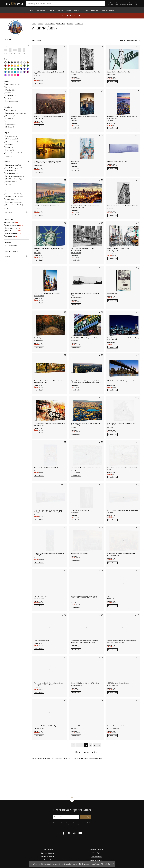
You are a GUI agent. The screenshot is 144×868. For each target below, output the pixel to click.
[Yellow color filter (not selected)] (18, 66)
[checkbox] (12, 84)
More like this (39, 83)
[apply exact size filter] (27, 212)
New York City (79, 24)
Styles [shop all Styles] (69, 10)
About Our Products (96, 849)
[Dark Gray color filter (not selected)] (12, 62)
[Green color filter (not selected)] (12, 69)
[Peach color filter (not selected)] (15, 66)
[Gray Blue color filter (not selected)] (9, 72)
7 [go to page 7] (91, 745)
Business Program (96, 856)
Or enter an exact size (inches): (13, 209)
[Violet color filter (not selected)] (24, 72)
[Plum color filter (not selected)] (28, 72)
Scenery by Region (50, 24)
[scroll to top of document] (72, 802)
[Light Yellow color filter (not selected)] (21, 66)
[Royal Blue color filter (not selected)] (28, 69)
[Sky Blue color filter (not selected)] (18, 72)
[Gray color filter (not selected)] (15, 62)
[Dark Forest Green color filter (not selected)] (24, 66)
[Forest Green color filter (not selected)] (28, 66)
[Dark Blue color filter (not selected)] (21, 69)
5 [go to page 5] (82, 745)
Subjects (40, 24)
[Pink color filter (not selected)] (15, 75)
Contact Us (48, 860)
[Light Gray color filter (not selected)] (18, 62)
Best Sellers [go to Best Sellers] (41, 10)
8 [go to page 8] (95, 745)
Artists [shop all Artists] (85, 10)
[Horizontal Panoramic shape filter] (15, 50)
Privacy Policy (106, 864)
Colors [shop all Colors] (61, 10)
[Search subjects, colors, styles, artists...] (66, 4)
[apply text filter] (27, 256)
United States (61, 24)
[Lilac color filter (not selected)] (9, 75)
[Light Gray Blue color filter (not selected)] (12, 72)
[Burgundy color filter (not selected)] (5, 66)
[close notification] (113, 863)
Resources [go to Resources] (95, 10)
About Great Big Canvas (96, 853)
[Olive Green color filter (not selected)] (5, 69)
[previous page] (73, 745)
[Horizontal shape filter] (6, 50)
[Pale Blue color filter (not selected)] (21, 72)
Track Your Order (48, 849)
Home (34, 24)
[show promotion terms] (72, 16)
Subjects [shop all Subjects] (52, 10)
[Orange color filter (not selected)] (12, 66)
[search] (103, 4)
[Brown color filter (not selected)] (28, 62)
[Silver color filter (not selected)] (21, 62)
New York (70, 24)
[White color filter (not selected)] (24, 62)
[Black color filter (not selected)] (9, 62)
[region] (17, 152)
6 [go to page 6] (86, 745)
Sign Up (86, 817)
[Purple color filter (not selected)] (5, 75)
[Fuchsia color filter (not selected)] (18, 75)
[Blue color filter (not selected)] (5, 72)
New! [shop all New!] (31, 10)
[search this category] (17, 256)
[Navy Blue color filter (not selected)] (18, 69)
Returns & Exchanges (48, 853)
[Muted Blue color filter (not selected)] (24, 69)
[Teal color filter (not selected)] (15, 72)
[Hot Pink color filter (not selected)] (12, 75)
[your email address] (66, 817)
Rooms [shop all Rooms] (77, 10)
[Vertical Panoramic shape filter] (24, 50)
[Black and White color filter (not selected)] (5, 62)
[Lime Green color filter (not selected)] (9, 69)
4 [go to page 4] (78, 745)
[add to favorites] (57, 28)
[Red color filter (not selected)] (9, 66)
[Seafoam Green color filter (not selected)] (15, 69)
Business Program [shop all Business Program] (108, 10)
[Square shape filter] (19, 50)
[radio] (11, 222)
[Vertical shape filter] (10, 50)
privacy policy (76, 825)
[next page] (99, 745)
